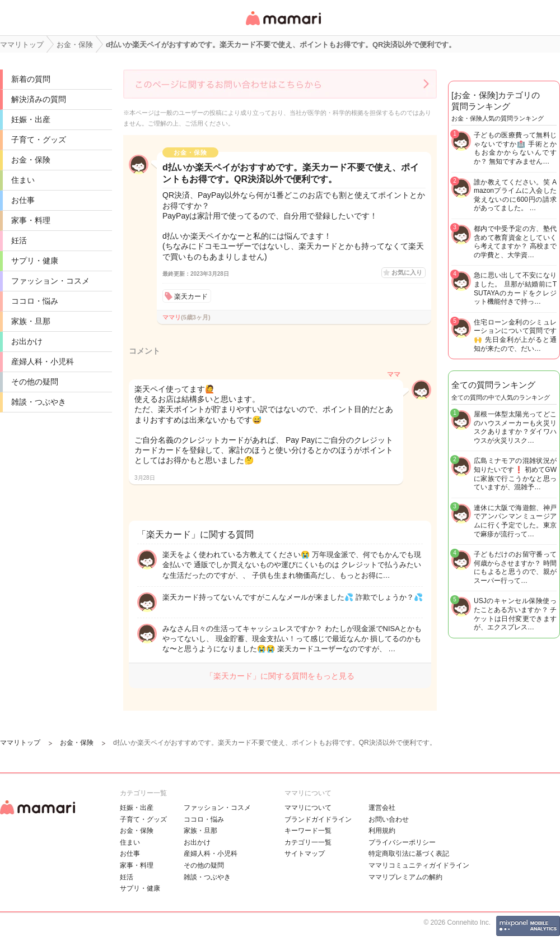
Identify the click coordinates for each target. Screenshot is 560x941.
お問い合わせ (389, 819)
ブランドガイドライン (318, 819)
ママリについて (308, 808)
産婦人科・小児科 (43, 361)
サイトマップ (305, 854)
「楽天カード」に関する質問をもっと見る (280, 676)
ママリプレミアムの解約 (405, 877)
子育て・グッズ (39, 140)
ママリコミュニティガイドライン (419, 865)
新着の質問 (31, 79)
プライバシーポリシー (402, 842)
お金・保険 (31, 160)
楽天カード (191, 296)
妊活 (19, 240)
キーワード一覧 (308, 831)
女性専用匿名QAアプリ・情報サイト (283, 26)
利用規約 (382, 831)
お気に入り (407, 272)
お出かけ (27, 341)
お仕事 (23, 200)
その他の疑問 (35, 382)
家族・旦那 (31, 321)
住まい (23, 180)
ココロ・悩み (35, 301)
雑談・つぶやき (39, 402)
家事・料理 (31, 220)
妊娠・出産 (31, 119)
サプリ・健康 (35, 261)
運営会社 (382, 808)
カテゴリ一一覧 (308, 842)
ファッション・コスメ (50, 281)
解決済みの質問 (39, 99)
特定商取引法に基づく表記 (409, 854)
